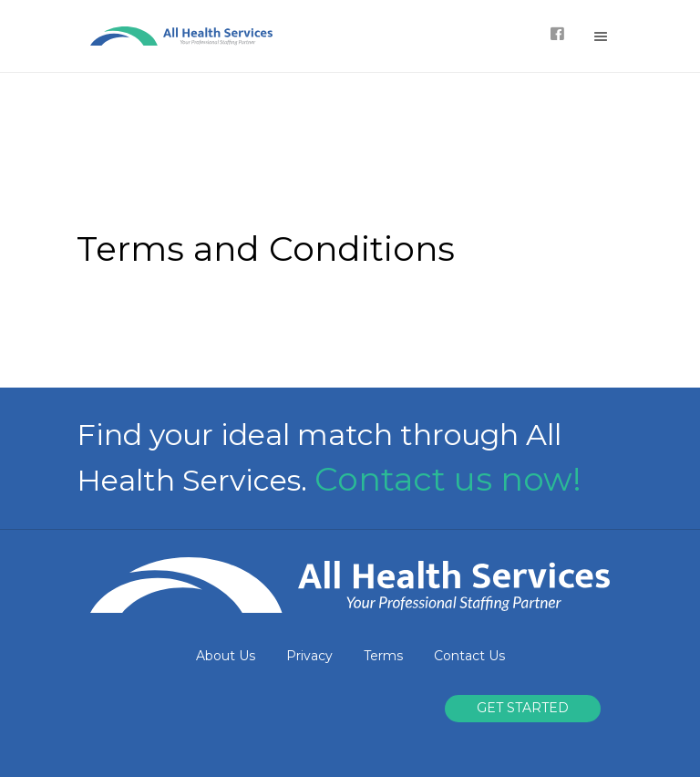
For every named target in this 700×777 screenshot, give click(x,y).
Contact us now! (448, 479)
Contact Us (469, 656)
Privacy (309, 656)
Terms (383, 656)
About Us (226, 656)
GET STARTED (523, 708)
